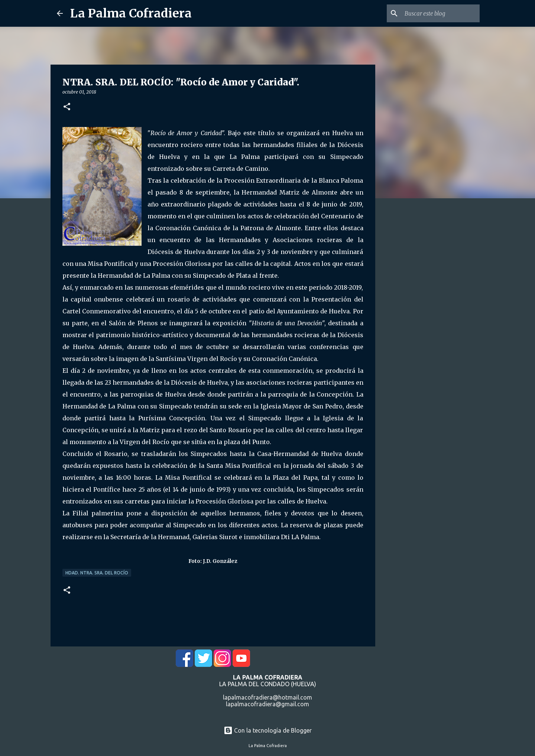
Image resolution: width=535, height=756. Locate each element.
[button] (67, 107)
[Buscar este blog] (441, 13)
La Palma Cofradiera (131, 13)
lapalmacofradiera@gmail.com (267, 704)
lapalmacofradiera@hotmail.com (267, 697)
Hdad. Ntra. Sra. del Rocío (97, 573)
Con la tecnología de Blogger (268, 730)
